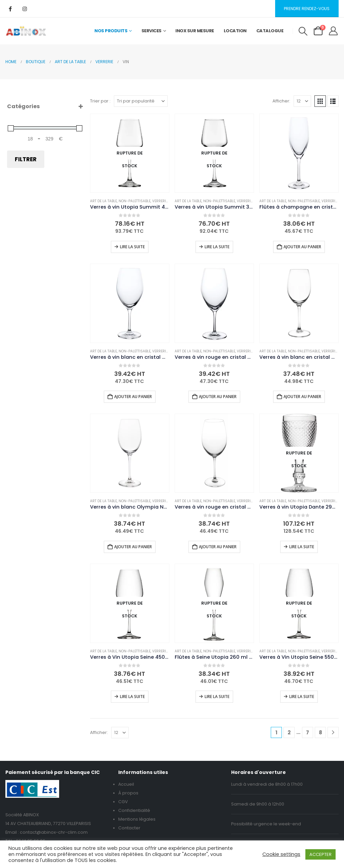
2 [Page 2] (289, 732)
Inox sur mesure (195, 31)
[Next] (333, 732)
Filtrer (26, 159)
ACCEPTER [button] (320, 854)
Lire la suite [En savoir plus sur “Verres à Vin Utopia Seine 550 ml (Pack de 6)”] (302, 697)
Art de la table (103, 201)
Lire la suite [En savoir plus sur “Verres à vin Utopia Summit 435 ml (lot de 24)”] (132, 247)
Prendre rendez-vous (307, 9)
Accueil (126, 784)
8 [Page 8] (320, 732)
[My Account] (333, 31)
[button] (303, 31)
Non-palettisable (135, 201)
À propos (128, 793)
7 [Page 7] (308, 732)
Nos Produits (111, 31)
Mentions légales (137, 819)
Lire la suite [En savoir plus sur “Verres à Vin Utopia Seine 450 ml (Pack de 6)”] (132, 697)
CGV (123, 802)
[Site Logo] (26, 31)
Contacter (129, 828)
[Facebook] (10, 9)
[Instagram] (25, 9)
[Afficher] (302, 101)
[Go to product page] (130, 153)
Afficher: (281, 101)
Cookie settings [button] (281, 854)
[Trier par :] (141, 101)
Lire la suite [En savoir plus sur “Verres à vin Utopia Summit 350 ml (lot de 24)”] (217, 247)
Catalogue (270, 31)
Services (152, 31)
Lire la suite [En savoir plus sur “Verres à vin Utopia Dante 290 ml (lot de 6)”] (302, 547)
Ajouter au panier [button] (302, 247)
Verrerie (160, 201)
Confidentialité (134, 810)
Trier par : (100, 101)
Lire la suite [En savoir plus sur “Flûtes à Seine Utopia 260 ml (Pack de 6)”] (217, 697)
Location (235, 31)
